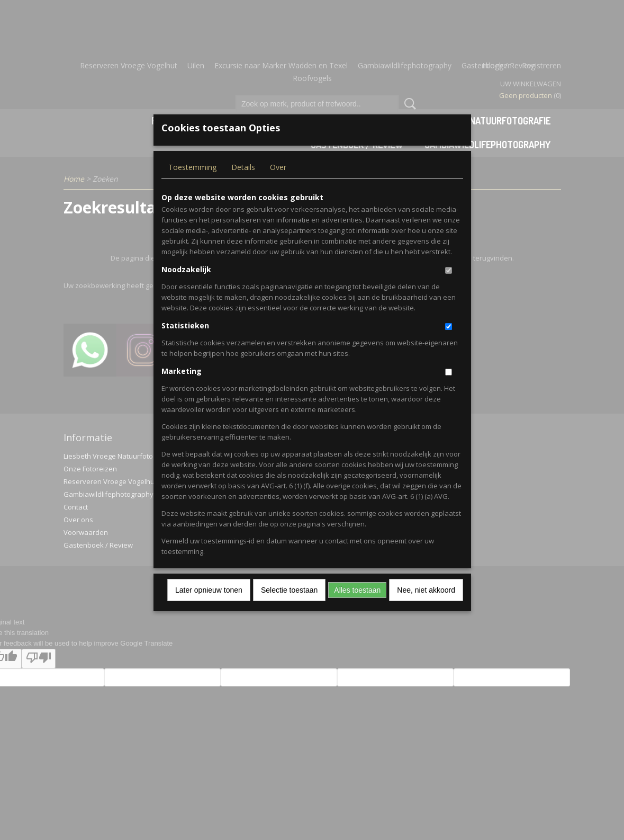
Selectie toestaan (289, 607)
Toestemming (192, 185)
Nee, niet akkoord (426, 607)
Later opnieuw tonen (209, 607)
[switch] (449, 288)
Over (278, 185)
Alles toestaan (357, 607)
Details (243, 185)
